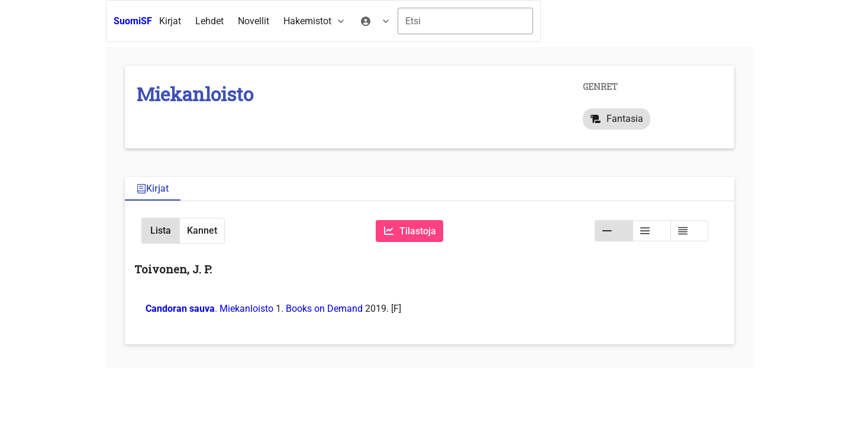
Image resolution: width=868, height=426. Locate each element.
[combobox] (465, 21)
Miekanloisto (246, 309)
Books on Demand (324, 309)
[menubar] (275, 21)
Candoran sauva (180, 309)
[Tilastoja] (409, 231)
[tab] (153, 189)
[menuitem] (170, 21)
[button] (160, 231)
